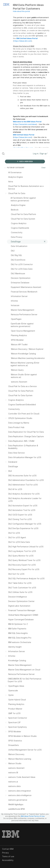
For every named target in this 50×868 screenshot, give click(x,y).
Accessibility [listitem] (8, 860)
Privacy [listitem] (5, 853)
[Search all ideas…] (16, 154)
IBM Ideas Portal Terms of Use (33, 816)
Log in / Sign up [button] (40, 154)
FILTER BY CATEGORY (14, 168)
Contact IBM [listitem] (8, 849)
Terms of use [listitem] (8, 856)
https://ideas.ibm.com (23, 41)
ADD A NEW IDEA (25, 161)
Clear (43, 168)
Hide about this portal (21, 11)
